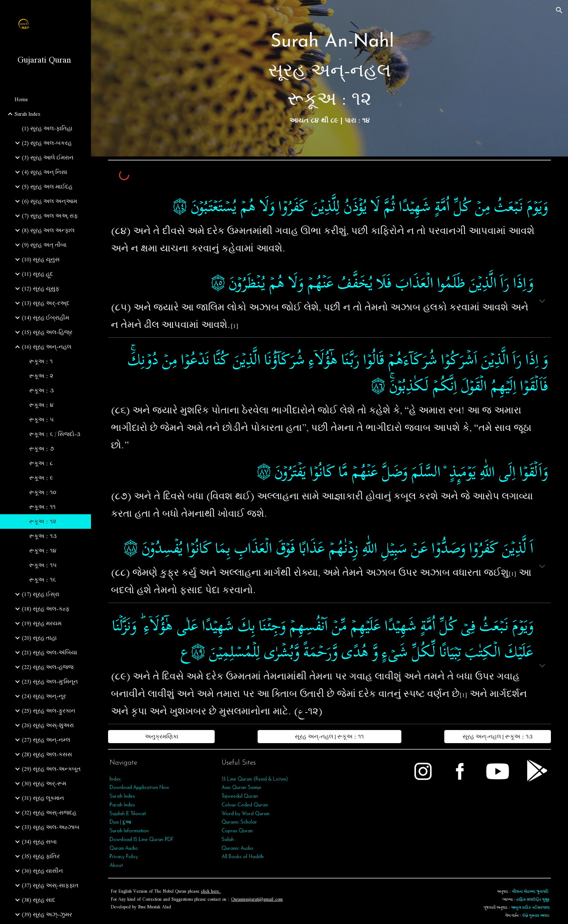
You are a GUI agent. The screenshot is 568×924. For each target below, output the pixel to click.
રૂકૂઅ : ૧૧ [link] (42, 507)
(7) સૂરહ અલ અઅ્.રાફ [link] (50, 216)
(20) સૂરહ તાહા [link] (39, 638)
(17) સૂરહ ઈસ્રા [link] (41, 594)
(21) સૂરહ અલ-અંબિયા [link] (49, 653)
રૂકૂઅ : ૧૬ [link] (43, 580)
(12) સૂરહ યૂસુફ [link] (41, 289)
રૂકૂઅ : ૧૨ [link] (43, 522)
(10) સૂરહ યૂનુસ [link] (41, 259)
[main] (329, 78)
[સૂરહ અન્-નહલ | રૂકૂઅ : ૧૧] (329, 737)
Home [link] (21, 99)
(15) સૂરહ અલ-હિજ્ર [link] (47, 332)
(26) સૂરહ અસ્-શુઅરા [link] (48, 725)
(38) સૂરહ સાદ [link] (39, 900)
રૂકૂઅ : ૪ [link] (41, 405)
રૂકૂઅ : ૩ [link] (41, 390)
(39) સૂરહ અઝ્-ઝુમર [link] (47, 915)
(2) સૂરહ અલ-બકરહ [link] (47, 143)
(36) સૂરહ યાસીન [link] (42, 871)
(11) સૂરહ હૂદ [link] (37, 274)
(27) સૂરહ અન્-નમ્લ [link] (46, 740)
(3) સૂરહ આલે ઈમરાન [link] (48, 158)
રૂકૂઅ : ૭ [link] (41, 449)
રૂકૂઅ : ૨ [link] (41, 376)
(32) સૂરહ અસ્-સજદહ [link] (49, 813)
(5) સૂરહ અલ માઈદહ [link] (47, 187)
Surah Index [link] (27, 114)
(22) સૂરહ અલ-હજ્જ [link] (48, 667)
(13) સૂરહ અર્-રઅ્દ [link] (46, 303)
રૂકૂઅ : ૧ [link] (41, 361)
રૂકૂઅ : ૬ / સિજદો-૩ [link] (55, 434)
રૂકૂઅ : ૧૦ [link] (43, 492)
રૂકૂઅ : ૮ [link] (41, 463)
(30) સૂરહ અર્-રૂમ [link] (44, 784)
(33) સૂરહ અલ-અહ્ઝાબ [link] (51, 827)
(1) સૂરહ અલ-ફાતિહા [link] (47, 128)
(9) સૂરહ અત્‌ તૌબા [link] (44, 245)
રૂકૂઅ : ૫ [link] (41, 420)
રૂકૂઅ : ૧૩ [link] (43, 536)
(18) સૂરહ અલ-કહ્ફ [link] (46, 609)
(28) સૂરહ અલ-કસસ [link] (47, 754)
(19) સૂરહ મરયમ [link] (42, 623)
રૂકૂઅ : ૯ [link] (41, 478)
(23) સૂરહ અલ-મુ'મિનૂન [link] (50, 682)
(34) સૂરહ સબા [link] (39, 842)
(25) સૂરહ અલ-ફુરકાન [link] (49, 711)
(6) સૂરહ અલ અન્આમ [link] (49, 201)
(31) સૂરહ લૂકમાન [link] (43, 798)
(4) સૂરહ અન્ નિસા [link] (45, 172)
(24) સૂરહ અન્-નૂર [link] (44, 696)
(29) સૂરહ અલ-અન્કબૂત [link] (51, 769)
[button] (559, 10)
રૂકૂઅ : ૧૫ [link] (43, 565)
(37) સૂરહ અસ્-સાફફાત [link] (50, 885)
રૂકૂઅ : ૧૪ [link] (43, 551)
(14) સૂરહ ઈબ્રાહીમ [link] (45, 318)
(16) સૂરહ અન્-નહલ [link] (47, 347)
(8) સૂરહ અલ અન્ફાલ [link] (48, 230)
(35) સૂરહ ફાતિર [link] (41, 856)
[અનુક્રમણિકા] (161, 737)
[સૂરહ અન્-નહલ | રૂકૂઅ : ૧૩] (498, 737)
